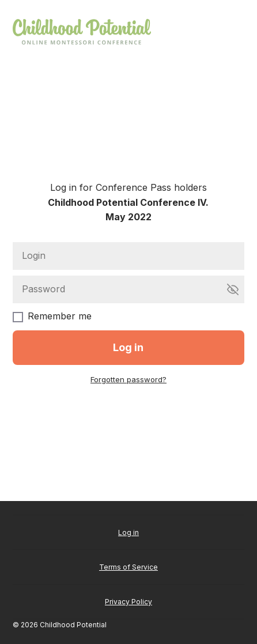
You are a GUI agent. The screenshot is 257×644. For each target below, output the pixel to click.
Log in (128, 532)
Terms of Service (128, 567)
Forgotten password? (128, 379)
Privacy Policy (128, 602)
